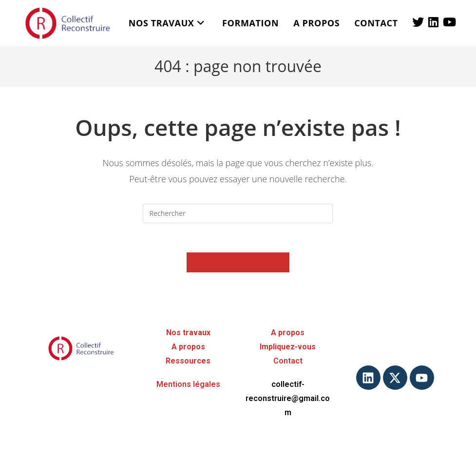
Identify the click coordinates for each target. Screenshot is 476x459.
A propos (188, 347)
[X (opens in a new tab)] (418, 22)
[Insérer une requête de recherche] (238, 213)
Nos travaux (188, 333)
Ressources (188, 361)
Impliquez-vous (288, 347)
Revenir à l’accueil (238, 262)
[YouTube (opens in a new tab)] (449, 22)
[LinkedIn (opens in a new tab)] (433, 22)
